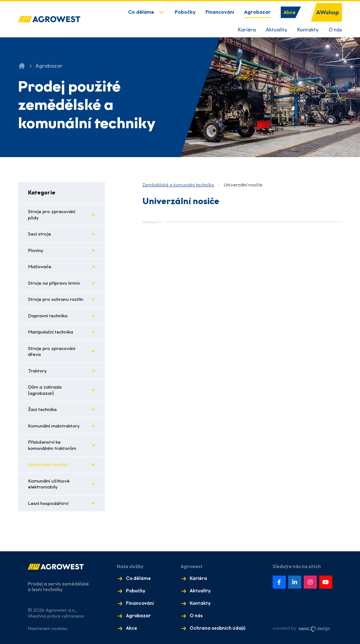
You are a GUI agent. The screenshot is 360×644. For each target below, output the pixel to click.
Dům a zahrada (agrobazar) (45, 390)
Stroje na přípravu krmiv (54, 283)
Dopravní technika (48, 316)
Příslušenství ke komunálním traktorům (52, 445)
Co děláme (141, 12)
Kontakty (308, 30)
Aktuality (277, 30)
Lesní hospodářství (48, 503)
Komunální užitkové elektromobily (49, 484)
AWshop (328, 12)
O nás (335, 30)
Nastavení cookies (48, 628)
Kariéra (247, 30)
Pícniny (36, 250)
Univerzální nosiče (48, 464)
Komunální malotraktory (54, 426)
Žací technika (42, 409)
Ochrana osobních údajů (218, 628)
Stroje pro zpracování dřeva (52, 352)
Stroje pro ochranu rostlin (56, 299)
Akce (290, 12)
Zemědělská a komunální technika (178, 185)
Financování (220, 12)
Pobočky (185, 12)
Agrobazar (257, 12)
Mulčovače (40, 267)
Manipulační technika (51, 332)
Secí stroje (39, 234)
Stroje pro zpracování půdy (52, 215)
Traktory (37, 371)
